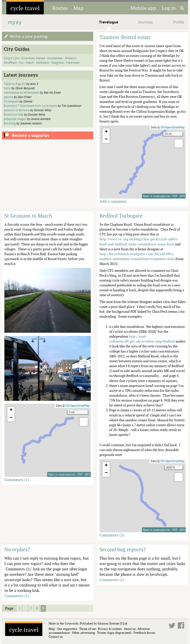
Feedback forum (144, 633)
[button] (106, 132)
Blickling (10, 123)
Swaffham (11, 63)
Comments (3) (112, 535)
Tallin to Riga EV (15, 84)
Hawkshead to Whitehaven (22, 93)
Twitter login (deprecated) (114, 633)
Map (79, 8)
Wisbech (71, 58)
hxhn (7, 88)
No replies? (17, 549)
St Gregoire (11, 101)
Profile (179, 22)
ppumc (9, 97)
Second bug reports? (123, 549)
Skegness (58, 63)
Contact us (56, 637)
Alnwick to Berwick (17, 110)
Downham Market (33, 58)
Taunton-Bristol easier (125, 37)
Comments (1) (17, 480)
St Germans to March (28, 216)
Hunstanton (55, 58)
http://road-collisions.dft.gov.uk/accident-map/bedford (142, 339)
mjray (15, 22)
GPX (182, 196)
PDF (175, 196)
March (30, 63)
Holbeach (43, 63)
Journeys (146, 22)
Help (52, 629)
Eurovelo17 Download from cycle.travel (30, 106)
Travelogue (109, 22)
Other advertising (83, 633)
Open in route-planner (157, 196)
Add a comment (113, 201)
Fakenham (73, 63)
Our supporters (67, 629)
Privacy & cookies (110, 629)
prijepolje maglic (15, 119)
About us (130, 629)
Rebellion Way (14, 115)
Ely (22, 63)
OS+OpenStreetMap (172, 127)
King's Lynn (12, 58)
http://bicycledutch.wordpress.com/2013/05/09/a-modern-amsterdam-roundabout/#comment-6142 (137, 256)
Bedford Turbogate (121, 216)
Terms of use (88, 629)
